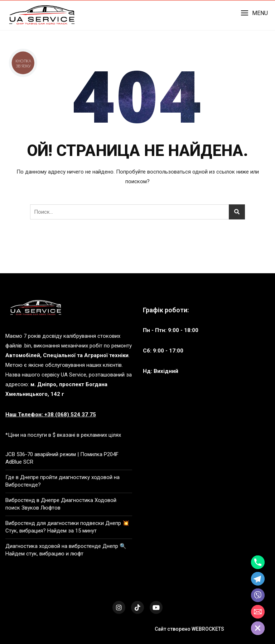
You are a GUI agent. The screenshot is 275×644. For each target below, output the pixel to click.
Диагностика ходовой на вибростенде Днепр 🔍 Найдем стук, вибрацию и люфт (66, 550)
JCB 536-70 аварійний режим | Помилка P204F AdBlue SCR (62, 458)
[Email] (258, 612)
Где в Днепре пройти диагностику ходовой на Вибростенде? (62, 481)
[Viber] (258, 595)
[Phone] (258, 562)
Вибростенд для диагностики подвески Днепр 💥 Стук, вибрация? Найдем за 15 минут (67, 527)
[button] (254, 13)
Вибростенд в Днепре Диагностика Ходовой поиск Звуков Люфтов (61, 504)
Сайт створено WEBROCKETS (189, 629)
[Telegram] (258, 579)
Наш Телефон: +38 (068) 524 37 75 (51, 415)
